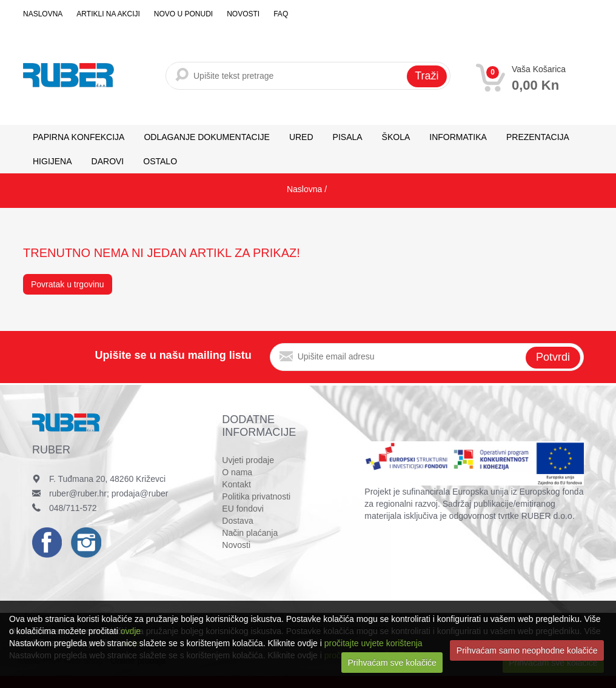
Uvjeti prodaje (248, 460)
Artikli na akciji (108, 14)
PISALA (348, 137)
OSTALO (160, 161)
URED (301, 137)
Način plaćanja (250, 533)
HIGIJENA (52, 161)
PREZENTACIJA (538, 137)
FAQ (281, 14)
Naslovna (43, 14)
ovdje (131, 631)
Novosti (243, 14)
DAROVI (108, 161)
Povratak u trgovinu (68, 284)
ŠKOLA (396, 137)
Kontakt (236, 484)
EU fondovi (243, 509)
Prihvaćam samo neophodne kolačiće (527, 650)
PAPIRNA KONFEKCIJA (79, 137)
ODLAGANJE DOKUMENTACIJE (206, 137)
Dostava (237, 521)
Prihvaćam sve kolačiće (392, 663)
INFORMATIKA (458, 137)
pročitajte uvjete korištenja (373, 643)
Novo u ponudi (183, 14)
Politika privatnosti (256, 496)
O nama (237, 472)
